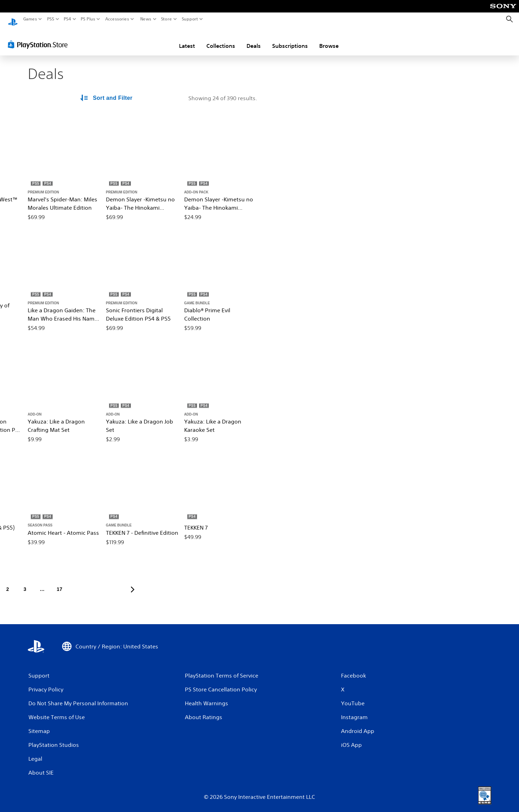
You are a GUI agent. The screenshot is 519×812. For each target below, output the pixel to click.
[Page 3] (25, 583)
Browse (329, 39)
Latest (187, 39)
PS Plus (88, 19)
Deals (254, 39)
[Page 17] (60, 583)
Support (190, 19)
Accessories (117, 19)
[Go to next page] (133, 583)
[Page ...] (42, 583)
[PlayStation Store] (40, 38)
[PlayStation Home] (13, 19)
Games (30, 19)
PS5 (51, 19)
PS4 (68, 19)
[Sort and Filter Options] (107, 91)
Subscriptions (290, 39)
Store (167, 19)
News (146, 19)
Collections (221, 39)
